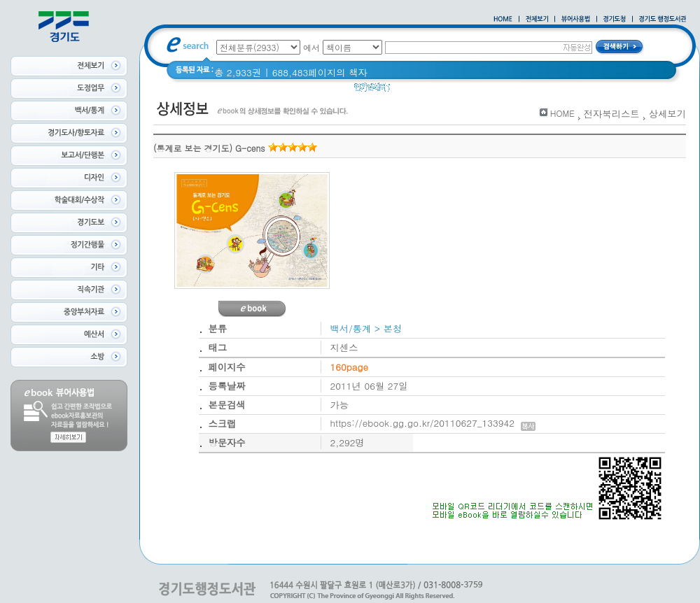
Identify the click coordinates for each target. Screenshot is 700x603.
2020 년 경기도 (432, 91)
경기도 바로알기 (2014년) (560, 91)
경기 (485, 91)
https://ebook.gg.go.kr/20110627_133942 (433, 423)
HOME (562, 113)
